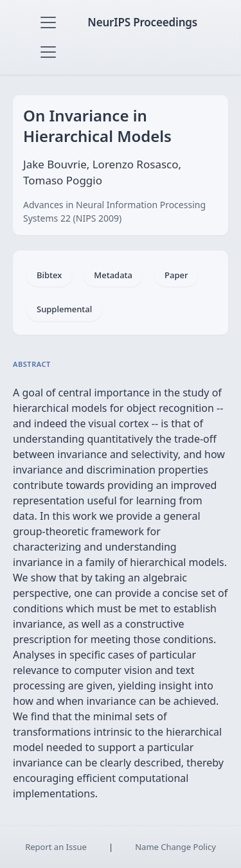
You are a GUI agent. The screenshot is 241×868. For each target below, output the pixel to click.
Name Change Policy (175, 847)
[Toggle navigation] (48, 22)
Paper (176, 275)
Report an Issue (56, 847)
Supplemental (64, 309)
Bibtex (49, 275)
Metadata (113, 275)
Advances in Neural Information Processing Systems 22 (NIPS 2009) (114, 211)
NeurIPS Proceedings (142, 22)
